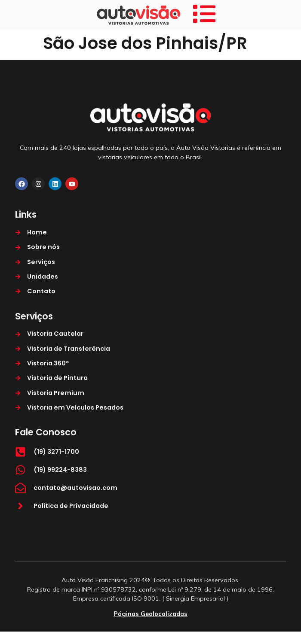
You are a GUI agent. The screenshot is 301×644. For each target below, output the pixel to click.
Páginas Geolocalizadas (150, 614)
